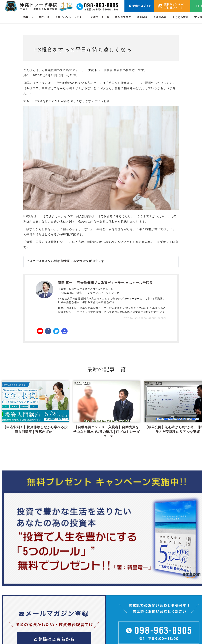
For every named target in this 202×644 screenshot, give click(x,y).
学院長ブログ (123, 17)
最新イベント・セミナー (70, 17)
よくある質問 (180, 17)
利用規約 (183, 606)
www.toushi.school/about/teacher (145, 318)
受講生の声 (160, 17)
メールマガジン (160, 623)
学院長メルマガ (72, 261)
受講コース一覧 (100, 17)
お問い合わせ (186, 598)
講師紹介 (142, 17)
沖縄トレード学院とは (36, 17)
